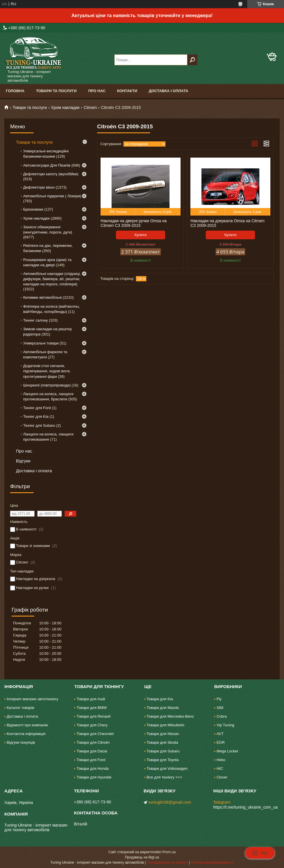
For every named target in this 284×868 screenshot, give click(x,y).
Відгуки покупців (21, 742)
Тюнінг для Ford (37, 408)
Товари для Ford (91, 760)
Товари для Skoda (162, 742)
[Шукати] (192, 60)
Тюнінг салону (35, 320)
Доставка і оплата (168, 91)
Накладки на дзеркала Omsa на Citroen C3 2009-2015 (227, 223)
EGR (221, 742)
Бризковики (33, 209)
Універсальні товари (41, 343)
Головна (15, 91)
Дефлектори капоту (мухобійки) (51, 174)
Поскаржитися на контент (167, 862)
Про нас (97, 91)
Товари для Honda (92, 768)
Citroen (90, 107)
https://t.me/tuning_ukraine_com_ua (246, 807)
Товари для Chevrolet (95, 734)
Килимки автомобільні (42, 297)
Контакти (127, 91)
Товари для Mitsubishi (165, 725)
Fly (219, 699)
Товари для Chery (92, 725)
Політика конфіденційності (212, 862)
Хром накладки (65, 107)
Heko (221, 760)
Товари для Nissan (163, 734)
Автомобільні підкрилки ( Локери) (52, 196)
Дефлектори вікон (39, 187)
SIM (220, 708)
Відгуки (23, 461)
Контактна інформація (26, 734)
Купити (141, 235)
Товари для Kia (160, 699)
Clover (222, 777)
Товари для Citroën (93, 742)
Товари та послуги (56, 91)
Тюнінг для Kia (36, 416)
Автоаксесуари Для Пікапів (47, 165)
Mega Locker (227, 751)
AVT (220, 734)
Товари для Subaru (163, 751)
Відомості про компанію (27, 725)
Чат (260, 853)
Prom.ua (169, 852)
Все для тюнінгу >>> (164, 777)
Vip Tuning (225, 725)
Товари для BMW (92, 708)
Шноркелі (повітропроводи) (47, 385)
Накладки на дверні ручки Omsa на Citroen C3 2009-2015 (134, 223)
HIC (220, 768)
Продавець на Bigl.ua (142, 857)
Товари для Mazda (163, 708)
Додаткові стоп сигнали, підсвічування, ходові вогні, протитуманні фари (47, 371)
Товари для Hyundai (94, 777)
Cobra (222, 716)
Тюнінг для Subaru (39, 425)
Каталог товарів (20, 708)
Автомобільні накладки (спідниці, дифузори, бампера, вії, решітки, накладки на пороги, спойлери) (52, 279)
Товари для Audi (91, 699)
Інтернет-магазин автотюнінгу (32, 699)
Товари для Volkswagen (167, 768)
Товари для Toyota (163, 760)
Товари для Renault (93, 716)
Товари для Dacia (92, 751)
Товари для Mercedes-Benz (170, 716)
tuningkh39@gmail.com (170, 802)
